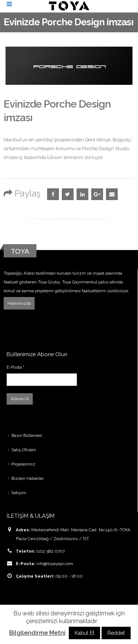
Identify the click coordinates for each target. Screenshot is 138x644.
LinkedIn (82, 194)
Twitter (68, 194)
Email (112, 194)
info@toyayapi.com (55, 564)
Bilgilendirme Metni (37, 633)
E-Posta (15, 367)
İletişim (19, 493)
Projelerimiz (23, 464)
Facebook (53, 194)
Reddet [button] (116, 633)
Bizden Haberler (28, 478)
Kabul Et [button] (84, 633)
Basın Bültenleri (27, 435)
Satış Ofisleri (24, 450)
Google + (97, 194)
